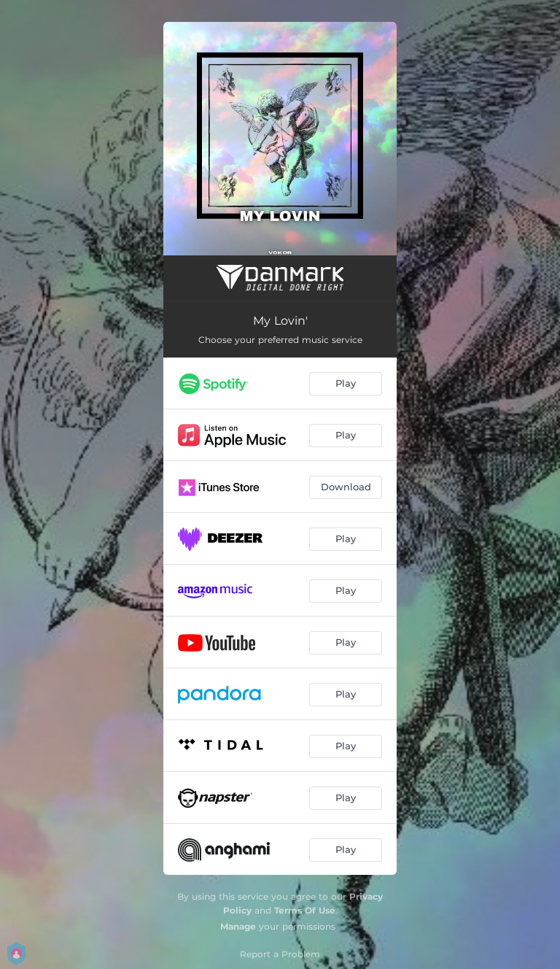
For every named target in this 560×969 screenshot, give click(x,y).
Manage (238, 926)
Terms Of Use (305, 910)
